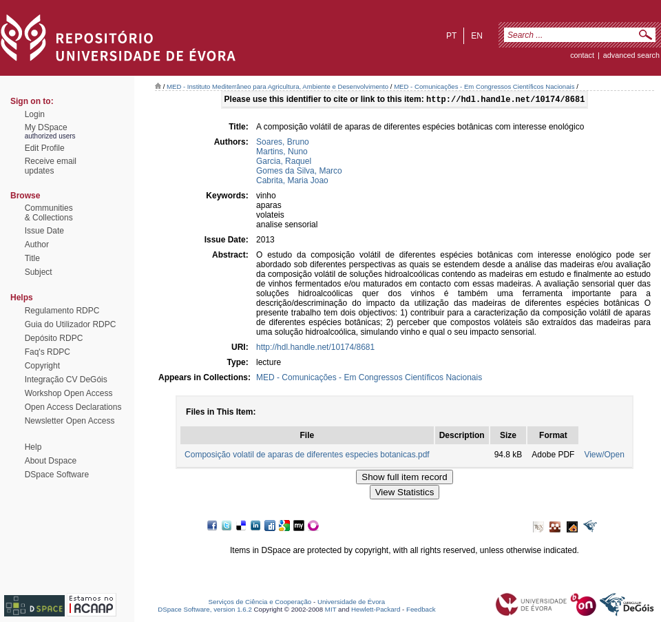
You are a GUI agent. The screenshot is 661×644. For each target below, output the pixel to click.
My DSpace (46, 127)
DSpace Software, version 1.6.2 (205, 611)
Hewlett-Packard (376, 611)
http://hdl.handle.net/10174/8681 (315, 349)
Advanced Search (631, 55)
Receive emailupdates (51, 166)
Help (33, 447)
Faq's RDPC (48, 352)
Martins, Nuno (282, 153)
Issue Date (44, 231)
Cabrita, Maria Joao (292, 182)
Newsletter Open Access (70, 421)
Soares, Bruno (283, 143)
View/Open (604, 456)
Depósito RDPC (54, 338)
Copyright (42, 366)
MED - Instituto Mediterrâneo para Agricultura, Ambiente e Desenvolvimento (277, 86)
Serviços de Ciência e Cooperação (260, 603)
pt (451, 36)
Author (37, 245)
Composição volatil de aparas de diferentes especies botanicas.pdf (307, 456)
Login (35, 114)
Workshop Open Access (69, 393)
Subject (39, 272)
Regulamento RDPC (62, 311)
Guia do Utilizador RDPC (71, 324)
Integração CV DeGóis (66, 380)
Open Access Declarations (73, 407)
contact (582, 55)
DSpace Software (57, 475)
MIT (331, 611)
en (477, 36)
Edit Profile (45, 148)
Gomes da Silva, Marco (299, 172)
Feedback (421, 611)
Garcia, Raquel (284, 163)
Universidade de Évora (351, 603)
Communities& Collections (49, 213)
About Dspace (51, 461)
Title (32, 258)
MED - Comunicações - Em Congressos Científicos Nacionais (484, 86)
